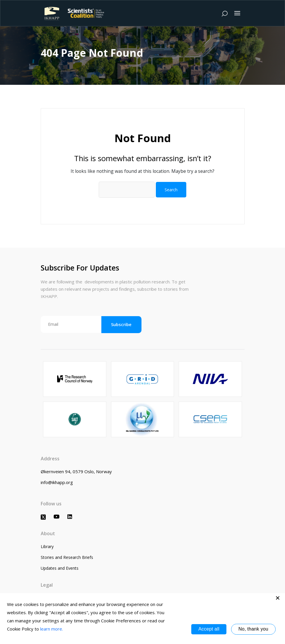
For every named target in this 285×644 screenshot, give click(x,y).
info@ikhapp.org (57, 482)
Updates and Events (60, 568)
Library (47, 546)
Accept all (209, 629)
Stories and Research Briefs (67, 557)
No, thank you (253, 629)
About (48, 533)
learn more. (52, 629)
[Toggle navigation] (237, 13)
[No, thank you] (278, 598)
